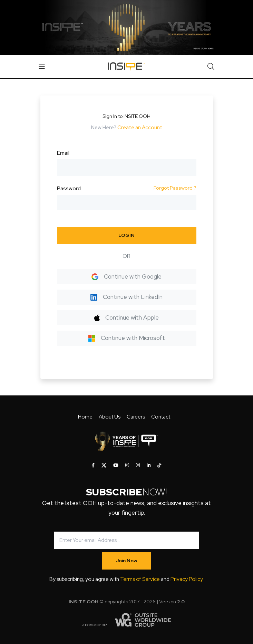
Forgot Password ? (175, 188)
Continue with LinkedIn (126, 297)
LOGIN (126, 235)
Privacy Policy (187, 579)
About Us (110, 417)
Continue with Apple (126, 318)
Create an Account (140, 128)
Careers (136, 417)
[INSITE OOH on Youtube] (116, 465)
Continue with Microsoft (127, 338)
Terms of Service (140, 579)
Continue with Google (126, 276)
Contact (161, 417)
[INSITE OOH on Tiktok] (159, 465)
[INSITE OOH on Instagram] (127, 465)
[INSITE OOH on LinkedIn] (149, 465)
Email (63, 153)
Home (85, 417)
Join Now (127, 561)
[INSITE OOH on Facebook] (93, 465)
